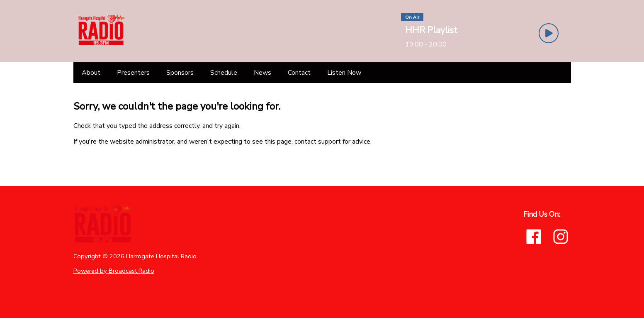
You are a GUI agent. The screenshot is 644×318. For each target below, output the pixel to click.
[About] (91, 73)
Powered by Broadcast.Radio (114, 271)
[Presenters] (133, 73)
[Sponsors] (180, 73)
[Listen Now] (344, 73)
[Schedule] (224, 73)
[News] (262, 73)
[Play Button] (549, 33)
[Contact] (299, 73)
